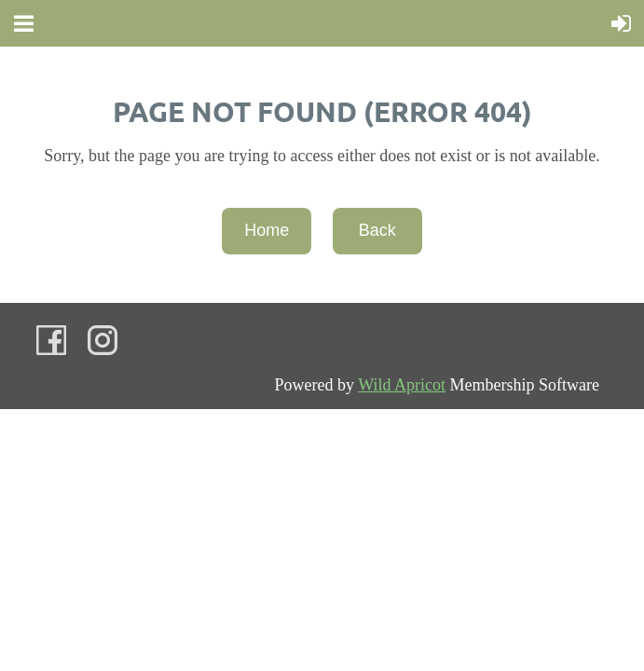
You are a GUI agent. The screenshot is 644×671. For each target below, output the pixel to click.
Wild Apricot (402, 385)
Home (267, 230)
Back (377, 230)
